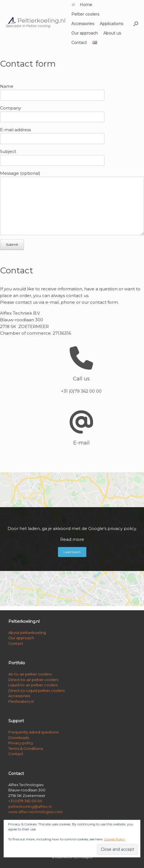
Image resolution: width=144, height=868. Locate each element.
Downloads (19, 738)
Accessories (83, 24)
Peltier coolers (85, 14)
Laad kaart (72, 552)
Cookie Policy (115, 839)
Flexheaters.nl (21, 701)
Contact (79, 43)
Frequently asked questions (33, 732)
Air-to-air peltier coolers (30, 674)
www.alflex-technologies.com (36, 812)
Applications (111, 24)
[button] (136, 24)
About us (112, 33)
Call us (81, 379)
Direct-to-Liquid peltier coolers (36, 690)
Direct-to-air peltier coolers (33, 680)
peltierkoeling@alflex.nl (30, 806)
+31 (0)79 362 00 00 (25, 801)
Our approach (85, 33)
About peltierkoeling (27, 633)
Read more (72, 539)
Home (82, 5)
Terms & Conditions (26, 748)
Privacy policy (21, 743)
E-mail (81, 443)
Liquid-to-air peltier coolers (33, 685)
